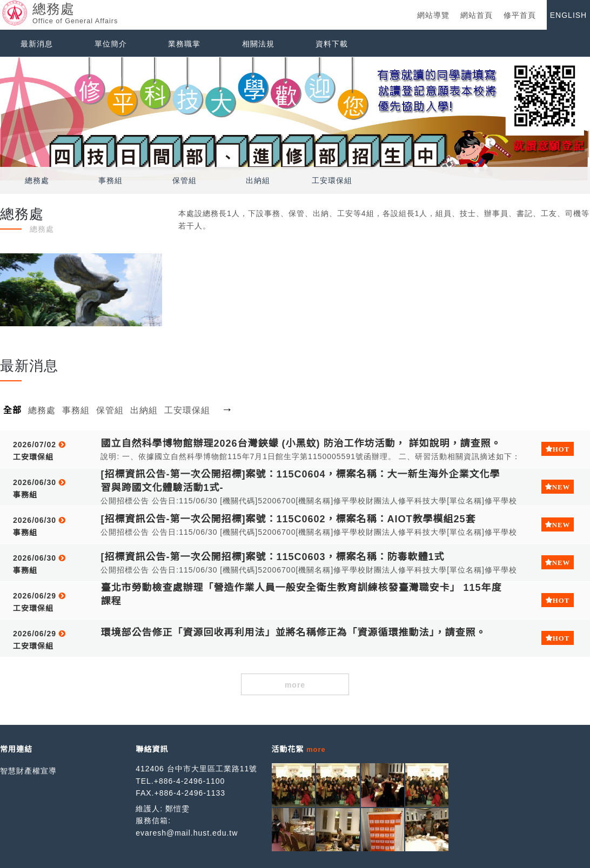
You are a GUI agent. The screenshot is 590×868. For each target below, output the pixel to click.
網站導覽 (433, 15)
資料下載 (332, 44)
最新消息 (37, 44)
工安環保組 (332, 180)
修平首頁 (520, 15)
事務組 (110, 180)
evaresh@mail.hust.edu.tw (187, 833)
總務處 (37, 180)
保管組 (185, 180)
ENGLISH (568, 15)
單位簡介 (111, 44)
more (295, 685)
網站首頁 (477, 15)
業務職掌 (184, 44)
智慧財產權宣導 (28, 771)
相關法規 (258, 44)
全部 (12, 410)
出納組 (258, 180)
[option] (295, 119)
